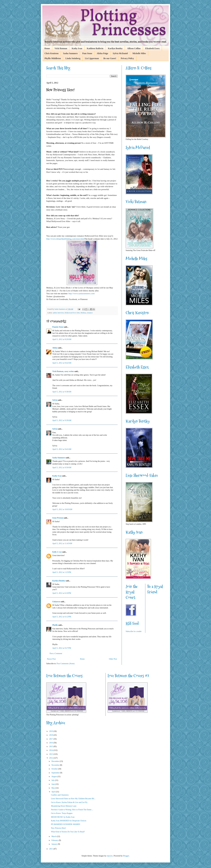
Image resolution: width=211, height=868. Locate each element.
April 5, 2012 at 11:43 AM (62, 543)
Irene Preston (58, 518)
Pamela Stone (58, 327)
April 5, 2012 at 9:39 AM (62, 420)
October (55, 769)
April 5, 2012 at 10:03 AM (62, 509)
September (56, 773)
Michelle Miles (139, 53)
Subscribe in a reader (134, 631)
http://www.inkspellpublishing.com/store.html (65, 239)
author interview (58, 313)
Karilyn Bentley (115, 48)
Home (47, 48)
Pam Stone (87, 53)
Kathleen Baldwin (95, 48)
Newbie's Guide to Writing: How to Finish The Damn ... (72, 810)
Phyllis (55, 625)
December (56, 761)
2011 (51, 849)
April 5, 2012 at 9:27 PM (62, 648)
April (54, 792)
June (53, 784)
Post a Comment (56, 653)
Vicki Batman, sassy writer (63, 371)
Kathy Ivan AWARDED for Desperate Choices (69, 821)
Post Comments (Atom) (66, 664)
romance (90, 313)
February (55, 840)
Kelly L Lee (57, 552)
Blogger (126, 856)
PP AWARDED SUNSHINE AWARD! (66, 824)
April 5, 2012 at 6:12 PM (62, 617)
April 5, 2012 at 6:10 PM (62, 593)
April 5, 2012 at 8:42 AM (62, 363)
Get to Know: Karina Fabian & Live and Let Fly (69, 802)
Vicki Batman (61, 48)
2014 (51, 750)
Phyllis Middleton (53, 58)
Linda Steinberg (73, 58)
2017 (51, 739)
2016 (51, 743)
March (54, 836)
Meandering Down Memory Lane (64, 806)
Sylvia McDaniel (120, 53)
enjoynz (110, 856)
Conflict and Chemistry (60, 795)
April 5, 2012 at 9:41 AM (62, 449)
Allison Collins (134, 48)
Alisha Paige (102, 53)
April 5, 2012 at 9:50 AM (62, 468)
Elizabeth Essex (152, 48)
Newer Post (51, 659)
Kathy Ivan (77, 48)
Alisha (55, 348)
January (55, 844)
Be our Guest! (110, 58)
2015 (51, 746)
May (53, 788)
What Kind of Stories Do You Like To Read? (68, 832)
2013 (51, 754)
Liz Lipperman (92, 58)
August (54, 777)
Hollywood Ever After (72, 313)
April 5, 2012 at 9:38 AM (62, 392)
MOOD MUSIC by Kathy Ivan (63, 817)
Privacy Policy (127, 58)
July (53, 780)
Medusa (83, 313)
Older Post (113, 659)
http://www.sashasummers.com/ (82, 293)
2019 (51, 731)
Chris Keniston (52, 53)
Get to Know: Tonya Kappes (62, 813)
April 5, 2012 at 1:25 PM (62, 572)
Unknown (56, 602)
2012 (51, 758)
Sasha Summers (70, 53)
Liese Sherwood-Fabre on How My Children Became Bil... (73, 799)
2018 (51, 735)
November (56, 765)
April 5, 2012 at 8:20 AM (62, 339)
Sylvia (55, 400)
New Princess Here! (59, 828)
